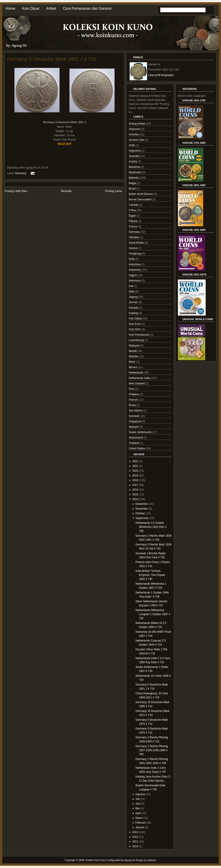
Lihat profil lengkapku (161, 75)
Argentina (135, 151)
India (132, 259)
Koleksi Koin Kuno (96, 860)
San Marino (136, 411)
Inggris (133, 275)
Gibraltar (134, 237)
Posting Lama (114, 191)
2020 (135, 471)
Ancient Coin (137, 140)
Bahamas (135, 167)
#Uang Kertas (137, 124)
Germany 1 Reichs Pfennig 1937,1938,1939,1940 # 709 (152, 750)
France (133, 226)
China (133, 210)
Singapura (135, 421)
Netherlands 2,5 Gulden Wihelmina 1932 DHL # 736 (151, 527)
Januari (140, 827)
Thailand (134, 443)
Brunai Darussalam (141, 199)
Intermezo (135, 281)
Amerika (134, 134)
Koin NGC (135, 329)
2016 (135, 490)
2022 (135, 461)
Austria (133, 162)
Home (10, 8)
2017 (135, 485)
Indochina (135, 264)
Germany (21, 173)
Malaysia (135, 346)
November (142, 509)
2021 (135, 466)
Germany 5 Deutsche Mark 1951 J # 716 (52, 59)
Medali (133, 351)
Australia (134, 156)
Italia (132, 291)
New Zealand (137, 383)
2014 (135, 499)
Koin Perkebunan (139, 335)
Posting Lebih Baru (16, 191)
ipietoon (152, 860)
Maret (139, 818)
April (138, 813)
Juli (138, 799)
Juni (138, 804)
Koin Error (135, 324)
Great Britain (137, 243)
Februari (141, 823)
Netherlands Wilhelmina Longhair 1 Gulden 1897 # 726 (153, 614)
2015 (135, 494)
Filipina (133, 221)
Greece (134, 248)
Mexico (133, 367)
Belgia (133, 183)
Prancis (134, 400)
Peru (132, 389)
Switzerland (136, 438)
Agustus (140, 794)
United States (137, 448)
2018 (135, 480)
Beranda (66, 191)
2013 (135, 832)
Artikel (51, 8)
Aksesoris (135, 129)
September (142, 518)
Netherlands (136, 373)
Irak (131, 286)
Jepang (134, 297)
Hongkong (135, 254)
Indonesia (135, 270)
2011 (135, 842)
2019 (135, 476)
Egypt (133, 216)
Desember (142, 504)
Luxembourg (137, 340)
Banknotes (136, 172)
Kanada (134, 308)
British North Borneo (141, 194)
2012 (135, 837)
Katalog (134, 313)
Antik (132, 145)
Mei (138, 808)
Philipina (134, 394)
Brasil (132, 189)
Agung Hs (130, 860)
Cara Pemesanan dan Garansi (87, 8)
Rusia (133, 405)
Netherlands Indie (140, 378)
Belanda (134, 178)
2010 (135, 846)
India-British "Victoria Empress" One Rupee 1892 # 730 (150, 575)
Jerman (134, 302)
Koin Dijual (31, 8)
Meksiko (134, 356)
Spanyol (134, 427)
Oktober (140, 513)
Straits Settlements (140, 432)
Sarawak (134, 416)
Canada (134, 205)
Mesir (132, 362)
